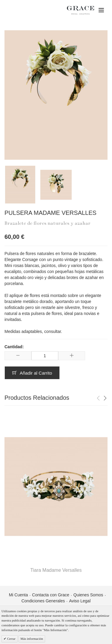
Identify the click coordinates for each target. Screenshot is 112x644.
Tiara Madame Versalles (56, 570)
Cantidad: (14, 347)
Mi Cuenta (19, 595)
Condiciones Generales (43, 601)
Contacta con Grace (51, 595)
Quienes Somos (88, 595)
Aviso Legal (80, 601)
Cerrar (11, 639)
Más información (32, 639)
